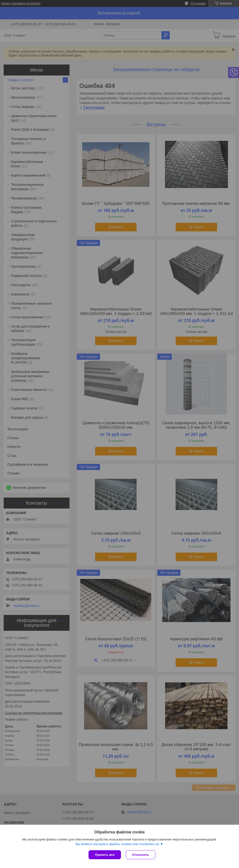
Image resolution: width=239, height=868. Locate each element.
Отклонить (141, 855)
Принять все (105, 855)
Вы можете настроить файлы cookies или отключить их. (118, 844)
